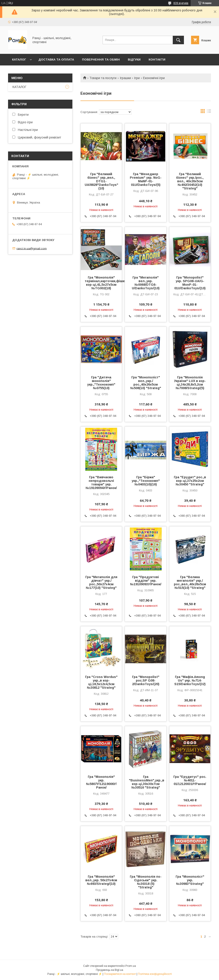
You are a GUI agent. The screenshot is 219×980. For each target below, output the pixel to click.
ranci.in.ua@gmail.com (32, 248)
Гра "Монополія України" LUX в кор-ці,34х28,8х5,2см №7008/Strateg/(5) (190, 383)
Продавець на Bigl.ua (109, 970)
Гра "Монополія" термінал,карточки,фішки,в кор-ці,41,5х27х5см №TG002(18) (101, 283)
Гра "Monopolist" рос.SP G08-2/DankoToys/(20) (146, 680)
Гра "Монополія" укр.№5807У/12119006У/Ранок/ (101, 782)
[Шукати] (178, 40)
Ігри (137, 78)
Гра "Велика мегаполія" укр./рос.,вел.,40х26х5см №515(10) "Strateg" (190, 582)
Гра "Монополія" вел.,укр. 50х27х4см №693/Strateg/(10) (101, 880)
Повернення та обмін (101, 60)
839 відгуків (181, 3)
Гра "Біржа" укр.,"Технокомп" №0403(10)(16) (146, 481)
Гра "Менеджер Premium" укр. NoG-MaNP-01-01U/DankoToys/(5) (146, 179)
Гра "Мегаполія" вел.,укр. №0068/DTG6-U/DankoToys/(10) (146, 283)
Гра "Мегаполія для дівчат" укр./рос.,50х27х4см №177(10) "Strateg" (101, 582)
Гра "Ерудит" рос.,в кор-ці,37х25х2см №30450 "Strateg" (190, 481)
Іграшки (125, 78)
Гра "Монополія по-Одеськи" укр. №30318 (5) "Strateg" (146, 882)
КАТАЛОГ (19, 60)
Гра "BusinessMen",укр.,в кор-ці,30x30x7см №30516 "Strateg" (145, 782)
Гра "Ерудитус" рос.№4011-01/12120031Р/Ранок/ (190, 780)
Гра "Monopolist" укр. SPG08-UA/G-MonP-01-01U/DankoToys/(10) (190, 283)
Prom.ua (131, 966)
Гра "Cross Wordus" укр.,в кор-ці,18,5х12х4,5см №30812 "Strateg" (101, 682)
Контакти (157, 60)
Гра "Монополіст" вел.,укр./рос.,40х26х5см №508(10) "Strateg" (146, 383)
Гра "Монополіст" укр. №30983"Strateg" (190, 880)
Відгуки (134, 60)
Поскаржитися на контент (120, 974)
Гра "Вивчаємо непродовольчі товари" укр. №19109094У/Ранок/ (101, 483)
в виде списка (209, 112)
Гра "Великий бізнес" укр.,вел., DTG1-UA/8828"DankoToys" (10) (101, 181)
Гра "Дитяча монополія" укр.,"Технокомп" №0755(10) (101, 383)
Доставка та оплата (56, 60)
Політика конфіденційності (155, 974)
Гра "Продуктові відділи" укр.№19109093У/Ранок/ (146, 581)
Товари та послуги (103, 78)
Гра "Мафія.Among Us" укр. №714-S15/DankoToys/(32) (190, 680)
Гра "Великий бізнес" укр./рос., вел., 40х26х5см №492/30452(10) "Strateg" (190, 181)
